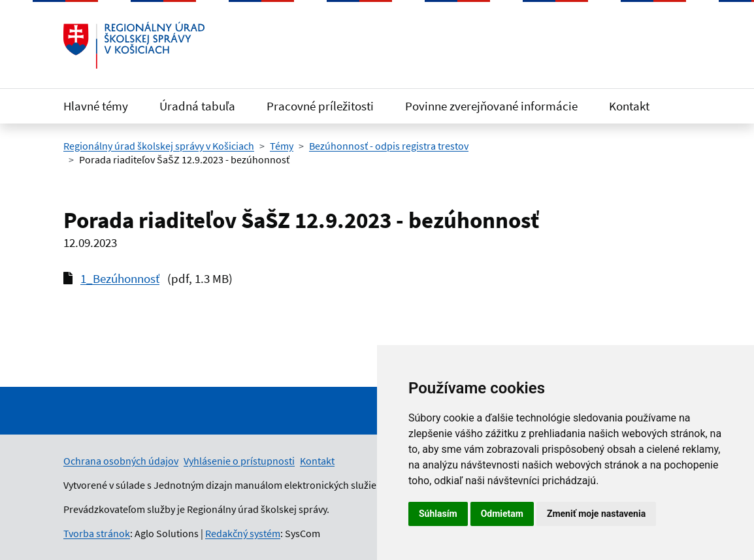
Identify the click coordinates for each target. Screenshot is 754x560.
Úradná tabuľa (197, 106)
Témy (282, 146)
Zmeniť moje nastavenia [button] (596, 514)
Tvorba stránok (97, 533)
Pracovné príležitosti (320, 106)
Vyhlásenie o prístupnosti (239, 461)
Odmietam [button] (502, 514)
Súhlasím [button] (438, 514)
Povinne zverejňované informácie (491, 106)
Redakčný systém (243, 533)
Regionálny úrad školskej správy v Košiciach (159, 146)
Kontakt (629, 106)
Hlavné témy (96, 106)
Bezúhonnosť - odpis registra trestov (389, 146)
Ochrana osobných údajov (121, 461)
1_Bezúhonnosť (120, 278)
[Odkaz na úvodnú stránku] (134, 45)
